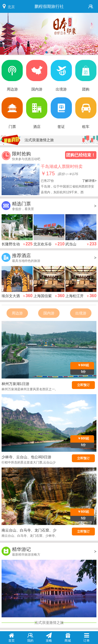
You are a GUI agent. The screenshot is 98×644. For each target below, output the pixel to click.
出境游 (81, 313)
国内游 (49, 313)
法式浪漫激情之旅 (39, 140)
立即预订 (83, 385)
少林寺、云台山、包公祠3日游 (26, 457)
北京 (11, 7)
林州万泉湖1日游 (15, 384)
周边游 (17, 313)
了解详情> (89, 181)
